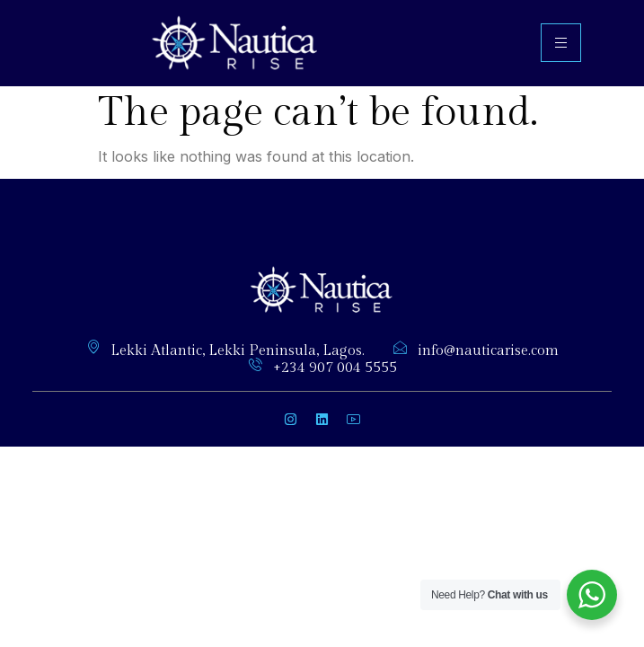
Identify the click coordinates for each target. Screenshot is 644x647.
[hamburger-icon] (561, 43)
